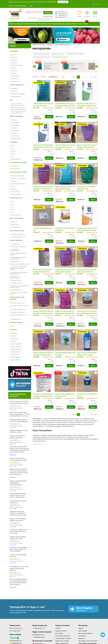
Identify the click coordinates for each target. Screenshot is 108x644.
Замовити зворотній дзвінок (18, 6)
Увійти (31, 6)
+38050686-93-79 (62, 17)
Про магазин (83, 625)
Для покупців (59, 633)
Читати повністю (37, 444)
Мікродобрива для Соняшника (75, 54)
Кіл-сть (50, 110)
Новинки (81, 628)
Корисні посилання (63, 625)
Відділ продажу (15, 634)
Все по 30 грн (63, 2)
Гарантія (11, 2)
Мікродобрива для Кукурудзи (42, 57)
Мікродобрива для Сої (58, 54)
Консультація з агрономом (42, 641)
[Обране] (79, 14)
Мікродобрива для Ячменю (60, 57)
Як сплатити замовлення (63, 636)
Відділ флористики (40, 625)
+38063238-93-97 (62, 14)
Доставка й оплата (21, 2)
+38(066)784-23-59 (39, 635)
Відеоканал (82, 638)
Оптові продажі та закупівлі (63, 638)
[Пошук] (48, 13)
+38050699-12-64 (62, 12)
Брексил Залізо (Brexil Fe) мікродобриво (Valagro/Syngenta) (18, 483)
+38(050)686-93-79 (16, 641)
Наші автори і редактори (85, 633)
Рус (93, 4)
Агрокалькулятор (41, 2)
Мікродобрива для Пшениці (41, 54)
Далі (96, 77)
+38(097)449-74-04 (39, 637)
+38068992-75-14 (62, 15)
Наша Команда (83, 631)
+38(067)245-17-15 (39, 628)
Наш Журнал (31, 2)
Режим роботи (15, 625)
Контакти (58, 628)
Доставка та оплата (61, 631)
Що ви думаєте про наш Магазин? (88, 641)
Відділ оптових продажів (42, 632)
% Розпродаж (52, 2)
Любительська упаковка (62, 641)
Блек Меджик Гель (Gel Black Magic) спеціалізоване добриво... (19, 568)
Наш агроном (82, 636)
